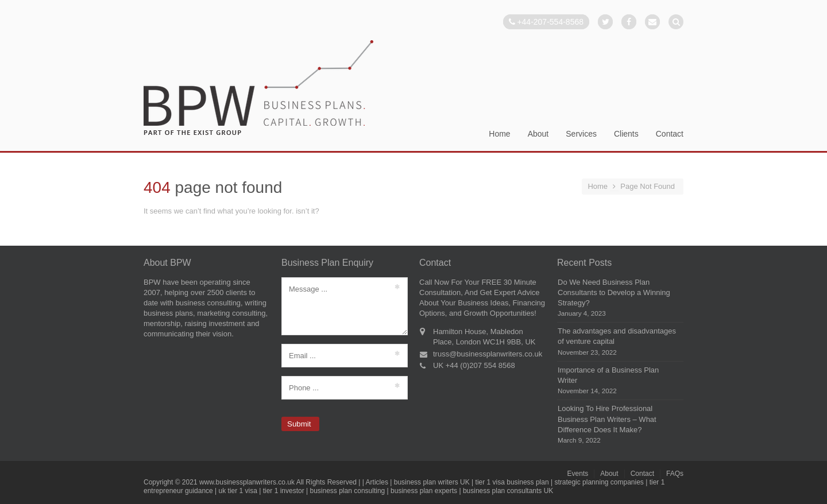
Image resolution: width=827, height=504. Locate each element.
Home (499, 134)
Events (578, 474)
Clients (626, 134)
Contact (670, 134)
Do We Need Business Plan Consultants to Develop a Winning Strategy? (614, 292)
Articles (377, 482)
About (538, 134)
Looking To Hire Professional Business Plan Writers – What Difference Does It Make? (607, 419)
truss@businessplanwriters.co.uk (488, 354)
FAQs (675, 474)
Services (581, 134)
